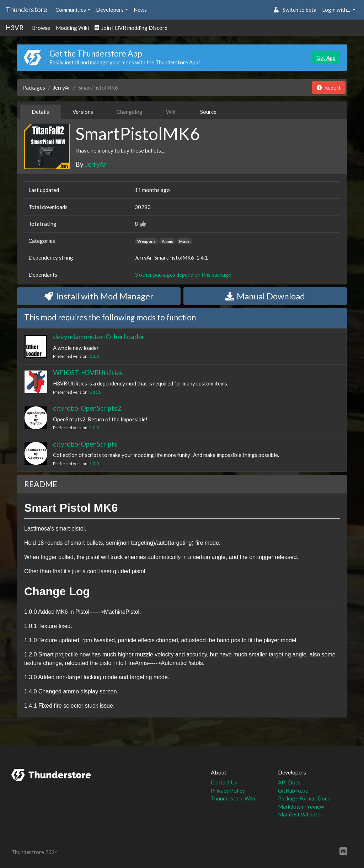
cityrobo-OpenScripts (85, 444)
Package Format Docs (304, 798)
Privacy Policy (228, 790)
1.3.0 (94, 356)
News (140, 10)
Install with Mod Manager (99, 296)
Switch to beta (295, 10)
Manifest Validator (300, 814)
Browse (41, 28)
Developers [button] (110, 10)
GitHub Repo (293, 790)
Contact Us (224, 782)
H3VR (15, 28)
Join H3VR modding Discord (131, 28)
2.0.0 (94, 428)
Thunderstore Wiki (233, 798)
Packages (34, 87)
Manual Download (265, 296)
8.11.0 (95, 392)
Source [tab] (208, 112)
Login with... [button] (337, 10)
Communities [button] (71, 10)
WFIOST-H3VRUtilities (88, 372)
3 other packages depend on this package (183, 275)
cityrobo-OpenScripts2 (87, 408)
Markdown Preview (301, 806)
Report (329, 87)
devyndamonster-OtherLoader (99, 337)
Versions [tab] (83, 112)
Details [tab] (40, 112)
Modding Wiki (72, 28)
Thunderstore (26, 9)
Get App (326, 58)
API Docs (289, 782)
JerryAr (62, 87)
